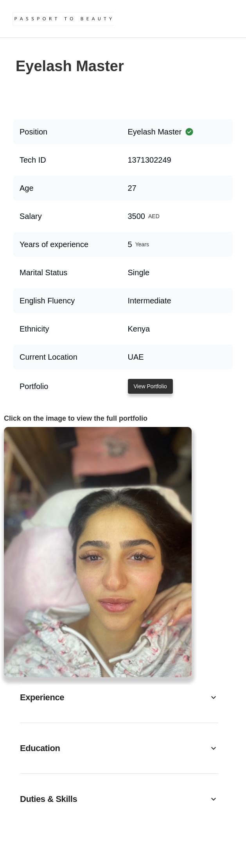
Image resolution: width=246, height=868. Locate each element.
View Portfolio (150, 386)
